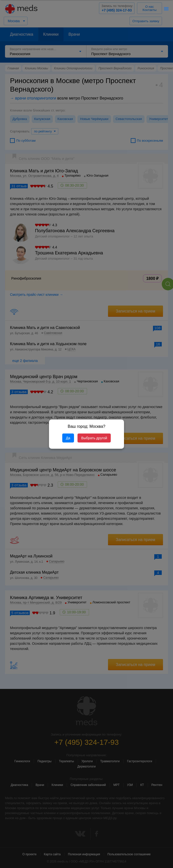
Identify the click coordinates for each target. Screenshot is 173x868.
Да (68, 438)
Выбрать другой (94, 438)
